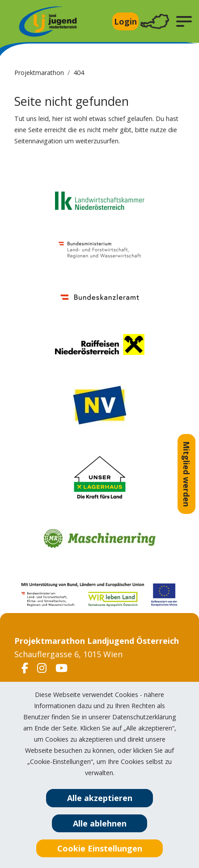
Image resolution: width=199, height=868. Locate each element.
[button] (184, 21)
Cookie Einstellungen (100, 848)
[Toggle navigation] (155, 22)
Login (125, 21)
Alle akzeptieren (100, 798)
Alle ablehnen (100, 823)
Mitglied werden (186, 474)
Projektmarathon (39, 73)
